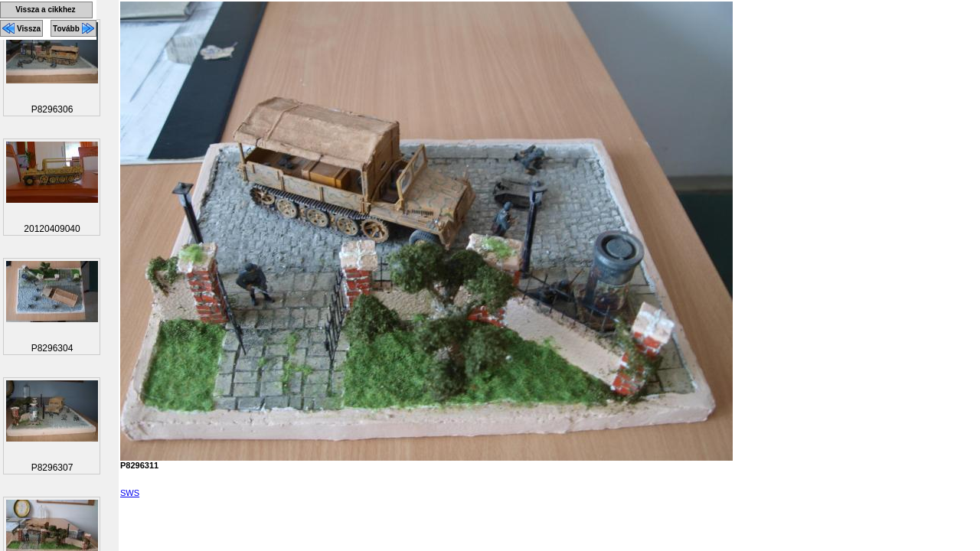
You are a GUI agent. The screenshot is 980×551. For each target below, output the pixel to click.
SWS (130, 493)
